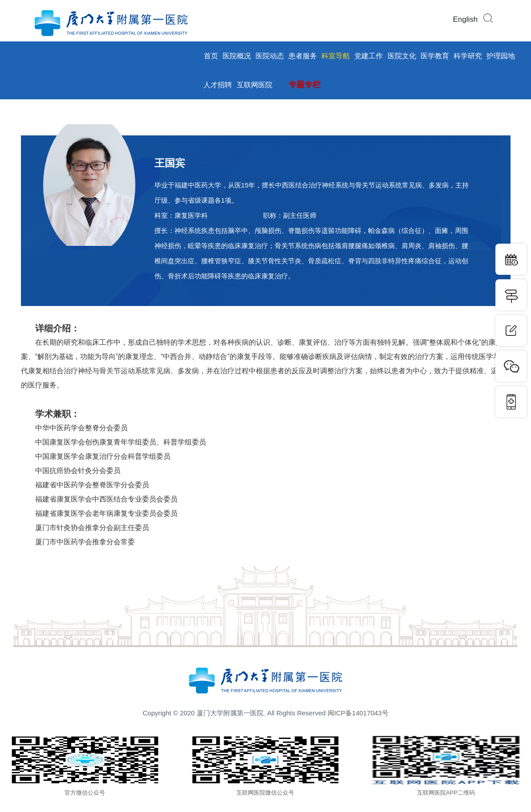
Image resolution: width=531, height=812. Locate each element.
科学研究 (468, 56)
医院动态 (270, 56)
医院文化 (402, 56)
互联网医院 (255, 85)
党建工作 (369, 56)
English (466, 19)
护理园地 (501, 56)
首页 (211, 56)
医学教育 (435, 56)
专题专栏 (304, 85)
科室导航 (336, 56)
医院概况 (237, 56)
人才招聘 (218, 85)
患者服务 (303, 56)
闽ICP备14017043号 (358, 713)
